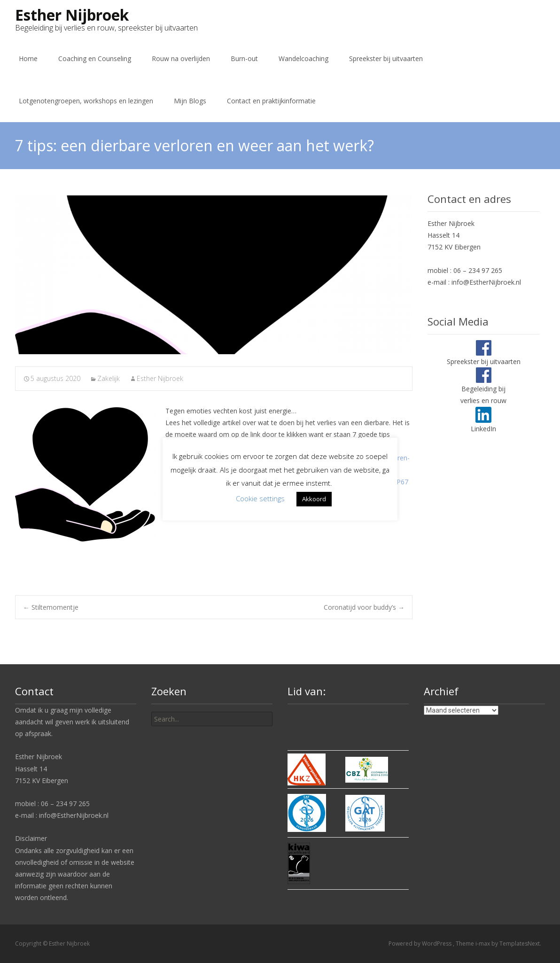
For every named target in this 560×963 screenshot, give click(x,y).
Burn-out (244, 58)
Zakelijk (109, 378)
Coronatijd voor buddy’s (364, 607)
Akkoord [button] (314, 499)
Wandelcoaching (303, 58)
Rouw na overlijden (181, 58)
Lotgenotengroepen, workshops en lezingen (86, 101)
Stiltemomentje (51, 607)
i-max (483, 944)
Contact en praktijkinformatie (271, 101)
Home (28, 58)
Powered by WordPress (421, 944)
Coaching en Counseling (95, 58)
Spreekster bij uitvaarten (386, 58)
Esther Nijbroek (160, 378)
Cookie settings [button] (260, 498)
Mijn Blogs (190, 101)
